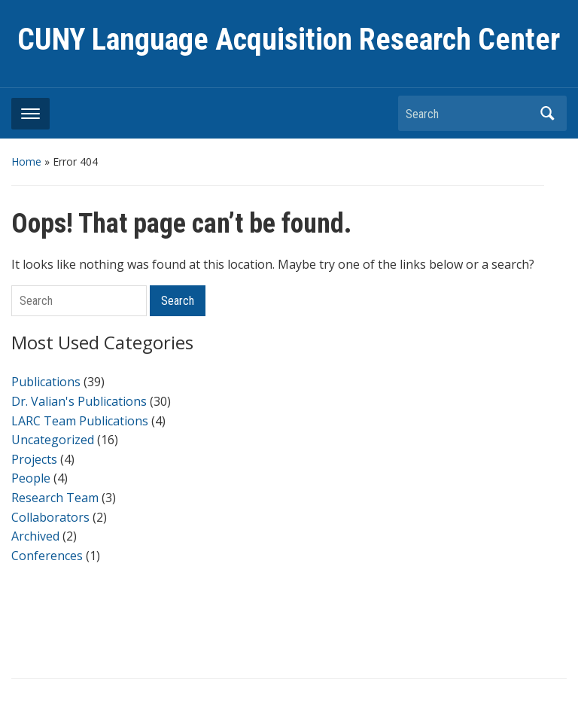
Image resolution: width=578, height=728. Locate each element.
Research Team (55, 498)
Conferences (47, 556)
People (31, 478)
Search (548, 113)
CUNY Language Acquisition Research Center (289, 40)
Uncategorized (53, 440)
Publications (46, 382)
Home (26, 161)
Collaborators (50, 517)
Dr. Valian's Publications (79, 401)
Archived (35, 536)
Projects (34, 459)
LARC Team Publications (80, 421)
